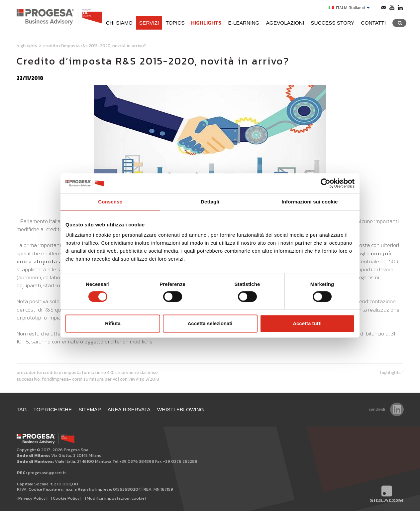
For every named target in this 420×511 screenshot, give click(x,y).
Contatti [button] (373, 23)
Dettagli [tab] (210, 202)
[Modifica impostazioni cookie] (116, 498)
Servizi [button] (149, 23)
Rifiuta (113, 323)
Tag (22, 409)
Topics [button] (175, 23)
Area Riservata (129, 409)
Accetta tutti (307, 323)
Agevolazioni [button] (285, 23)
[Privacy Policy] (32, 498)
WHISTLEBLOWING (181, 409)
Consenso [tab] (110, 202)
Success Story (332, 23)
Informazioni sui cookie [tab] (310, 202)
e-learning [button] (244, 23)
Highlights (206, 23)
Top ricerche (53, 409)
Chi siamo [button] (119, 23)
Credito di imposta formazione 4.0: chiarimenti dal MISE (100, 372)
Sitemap (90, 409)
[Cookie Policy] (66, 498)
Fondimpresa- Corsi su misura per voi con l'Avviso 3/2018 (101, 379)
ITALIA (349, 8)
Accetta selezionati (210, 323)
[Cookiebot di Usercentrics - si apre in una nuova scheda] (325, 183)
